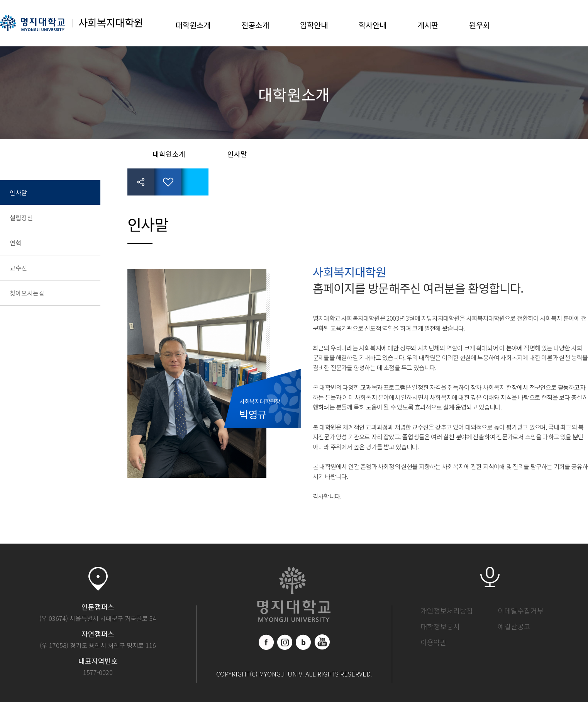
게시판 (428, 25)
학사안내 (373, 25)
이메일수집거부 (521, 610)
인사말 (18, 192)
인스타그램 (285, 642)
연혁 (15, 243)
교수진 (18, 268)
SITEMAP (580, 23)
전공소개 (255, 25)
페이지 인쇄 (195, 182)
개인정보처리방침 (447, 610)
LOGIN (555, 23)
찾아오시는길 (27, 293)
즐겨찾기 (168, 182)
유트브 (322, 642)
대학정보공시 (440, 626)
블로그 (303, 642)
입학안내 (314, 25)
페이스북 (266, 642)
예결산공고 (514, 626)
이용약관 (434, 642)
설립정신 (21, 218)
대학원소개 (193, 25)
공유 (141, 182)
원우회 (480, 25)
